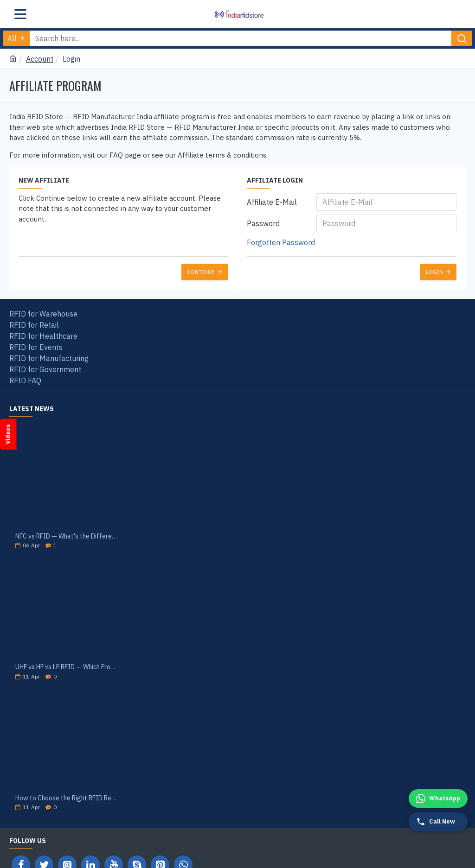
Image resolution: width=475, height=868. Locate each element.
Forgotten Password (281, 242)
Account (40, 59)
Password (263, 223)
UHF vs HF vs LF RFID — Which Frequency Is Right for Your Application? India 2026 (66, 667)
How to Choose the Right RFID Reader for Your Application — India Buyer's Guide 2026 (66, 798)
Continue (201, 272)
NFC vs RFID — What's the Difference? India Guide (66, 536)
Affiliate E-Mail (272, 202)
